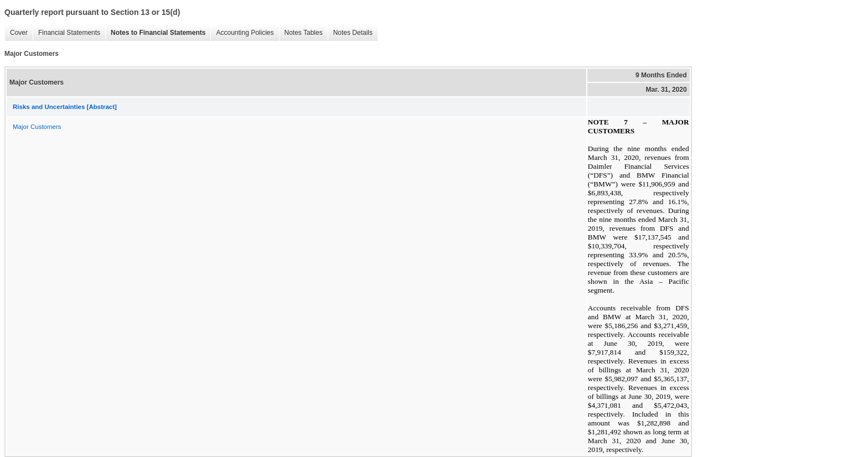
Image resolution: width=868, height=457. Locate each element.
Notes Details (350, 33)
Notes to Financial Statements (155, 33)
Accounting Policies (242, 33)
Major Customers (37, 127)
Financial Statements (66, 33)
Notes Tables (301, 33)
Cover (16, 33)
